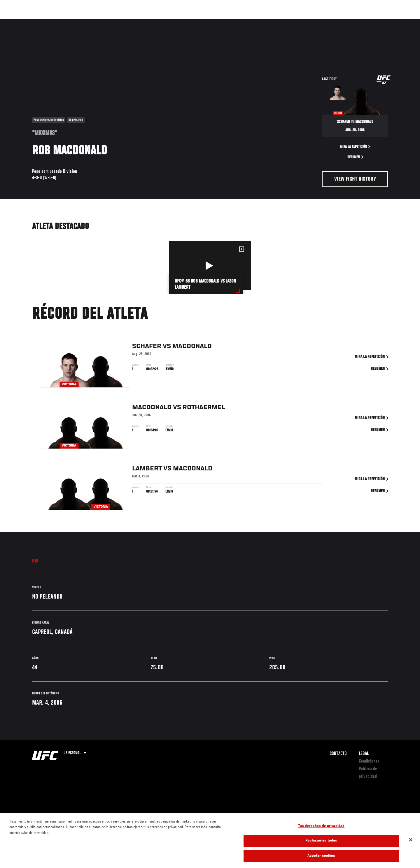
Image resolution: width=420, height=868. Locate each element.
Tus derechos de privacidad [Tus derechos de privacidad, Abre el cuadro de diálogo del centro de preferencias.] (321, 834)
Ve (350, 22)
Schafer (147, 347)
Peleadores (80, 22)
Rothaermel (204, 409)
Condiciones (369, 761)
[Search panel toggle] (391, 22)
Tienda (377, 22)
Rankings (52, 22)
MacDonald (192, 347)
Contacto (338, 754)
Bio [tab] (35, 561)
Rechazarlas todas (321, 849)
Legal (364, 754)
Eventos (27, 22)
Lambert (147, 470)
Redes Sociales (325, 22)
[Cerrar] (411, 847)
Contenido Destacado (118, 22)
